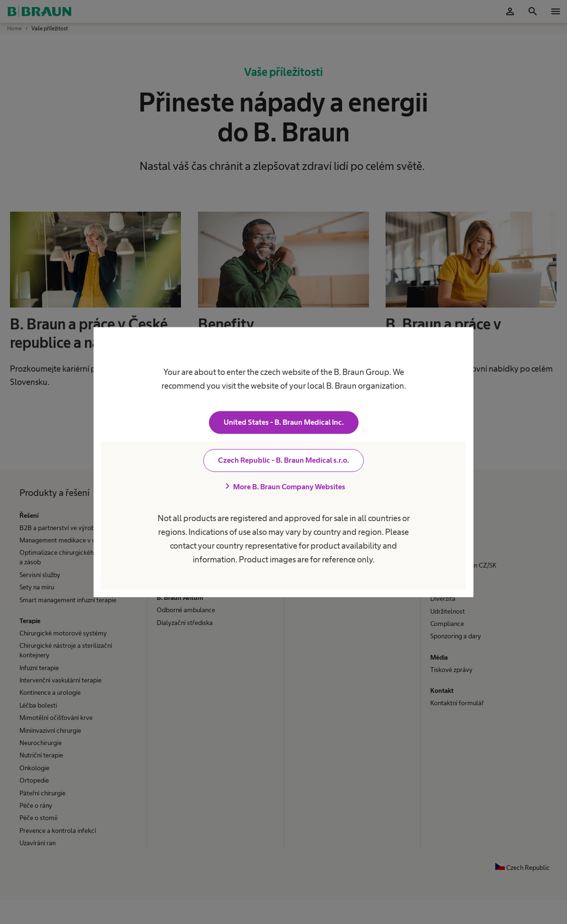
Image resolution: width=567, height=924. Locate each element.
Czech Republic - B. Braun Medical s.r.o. (283, 460)
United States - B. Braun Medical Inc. (284, 422)
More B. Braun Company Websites (283, 486)
